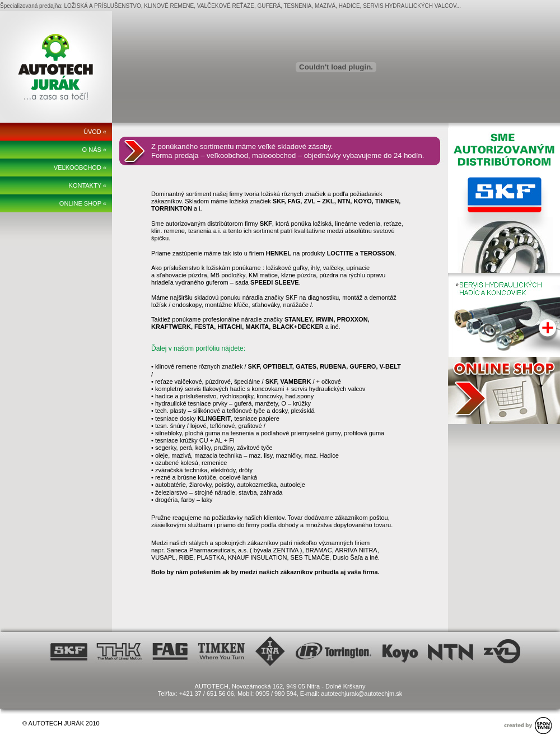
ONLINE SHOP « (83, 203)
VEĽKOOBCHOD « (80, 168)
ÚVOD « (95, 132)
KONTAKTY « (88, 185)
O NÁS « (94, 150)
